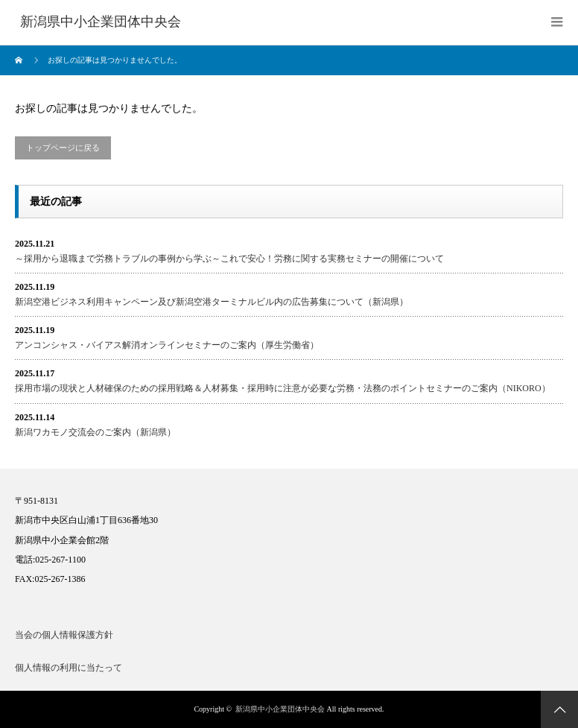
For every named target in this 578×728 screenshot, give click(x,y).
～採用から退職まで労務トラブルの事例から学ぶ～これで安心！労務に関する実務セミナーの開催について (229, 259)
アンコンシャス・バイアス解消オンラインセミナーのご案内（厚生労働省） (167, 345)
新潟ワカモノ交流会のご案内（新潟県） (95, 432)
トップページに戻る (63, 148)
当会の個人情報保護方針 (64, 635)
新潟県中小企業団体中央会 (280, 709)
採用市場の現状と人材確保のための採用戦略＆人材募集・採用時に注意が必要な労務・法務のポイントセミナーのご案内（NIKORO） (283, 388)
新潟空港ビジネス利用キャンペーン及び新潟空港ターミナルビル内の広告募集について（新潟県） (212, 302)
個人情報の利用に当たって (69, 668)
